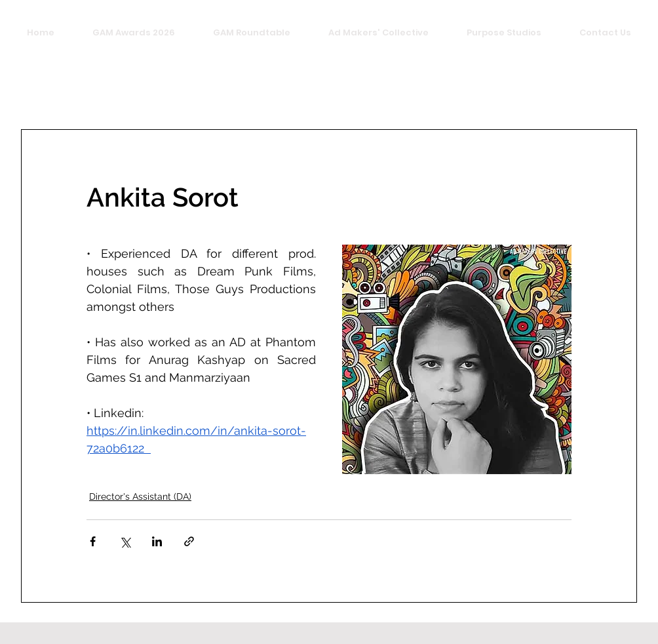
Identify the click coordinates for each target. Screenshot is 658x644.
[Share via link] (189, 541)
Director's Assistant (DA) (140, 496)
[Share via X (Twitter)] (125, 541)
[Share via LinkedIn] (157, 541)
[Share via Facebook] (93, 541)
